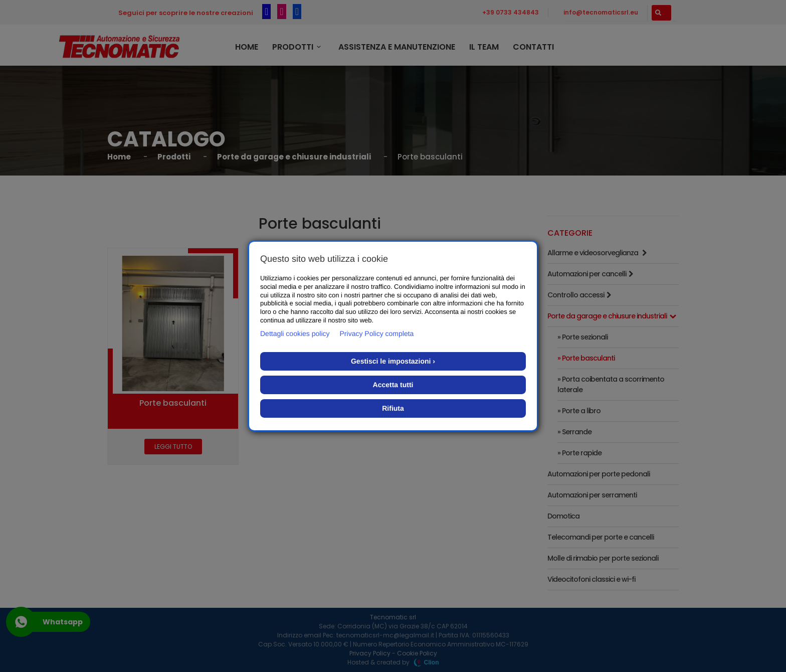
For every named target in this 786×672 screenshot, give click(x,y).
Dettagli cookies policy (295, 333)
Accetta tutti (393, 385)
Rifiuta (393, 408)
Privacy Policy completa (377, 333)
